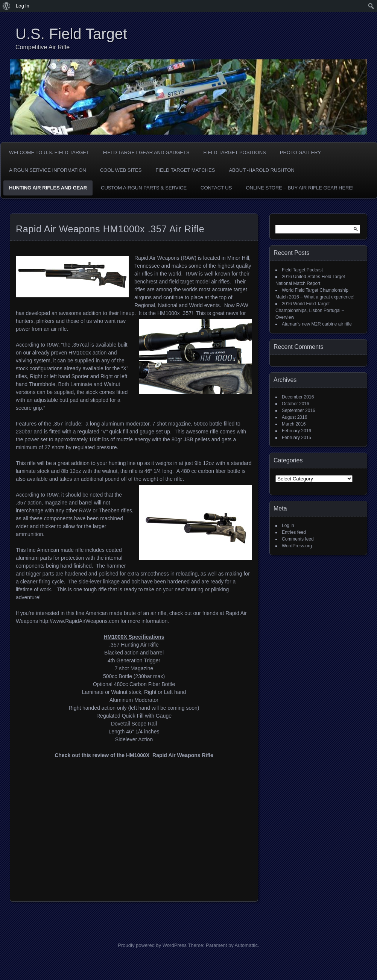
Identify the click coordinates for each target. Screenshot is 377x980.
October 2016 (296, 404)
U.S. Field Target (71, 34)
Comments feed (298, 539)
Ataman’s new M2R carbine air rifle (317, 324)
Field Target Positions (235, 152)
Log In (23, 6)
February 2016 (296, 431)
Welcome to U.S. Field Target (49, 152)
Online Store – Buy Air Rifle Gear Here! (299, 188)
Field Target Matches (185, 170)
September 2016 (299, 410)
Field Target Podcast (302, 270)
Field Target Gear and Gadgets (146, 152)
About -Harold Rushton (261, 170)
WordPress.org (297, 546)
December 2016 (298, 397)
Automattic (246, 945)
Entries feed (294, 532)
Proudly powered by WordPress (152, 945)
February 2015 (296, 438)
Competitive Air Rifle (43, 47)
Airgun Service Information (48, 170)
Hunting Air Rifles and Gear (48, 188)
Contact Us (216, 188)
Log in (288, 526)
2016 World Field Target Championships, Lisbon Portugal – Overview (310, 311)
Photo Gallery (300, 152)
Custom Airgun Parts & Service (144, 188)
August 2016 (294, 417)
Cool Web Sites (121, 170)
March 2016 (294, 424)
